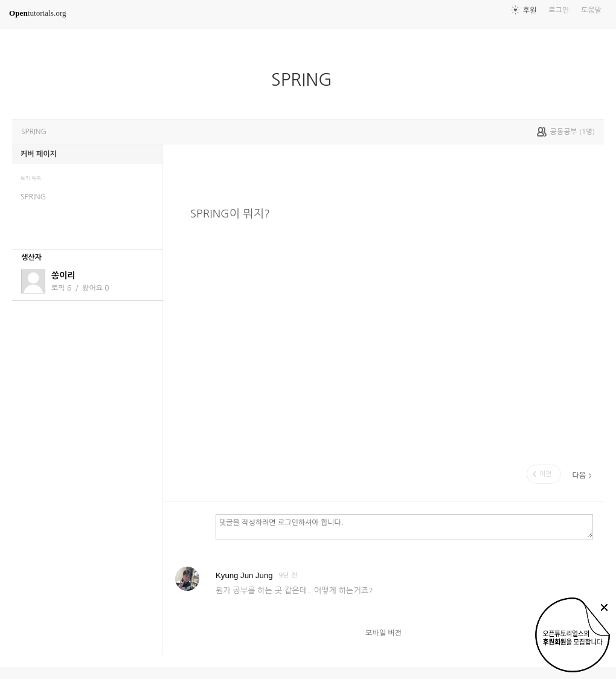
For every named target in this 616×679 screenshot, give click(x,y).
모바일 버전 (383, 633)
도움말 (591, 10)
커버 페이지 (39, 154)
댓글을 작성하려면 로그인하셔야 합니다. (404, 526)
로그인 (559, 10)
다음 (579, 475)
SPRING (306, 80)
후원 (530, 10)
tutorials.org (38, 13)
